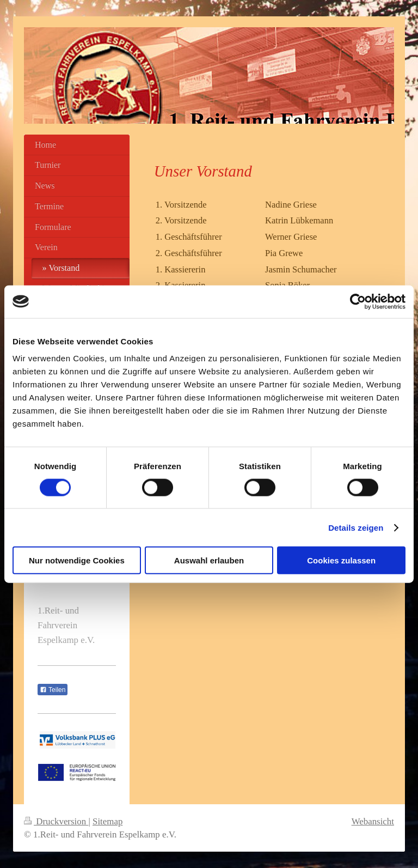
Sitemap (107, 821)
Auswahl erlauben (209, 560)
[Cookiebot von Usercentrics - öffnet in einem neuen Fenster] (358, 301)
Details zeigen (356, 527)
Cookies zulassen (341, 560)
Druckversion (56, 821)
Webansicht (373, 821)
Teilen (53, 690)
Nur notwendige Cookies (77, 560)
